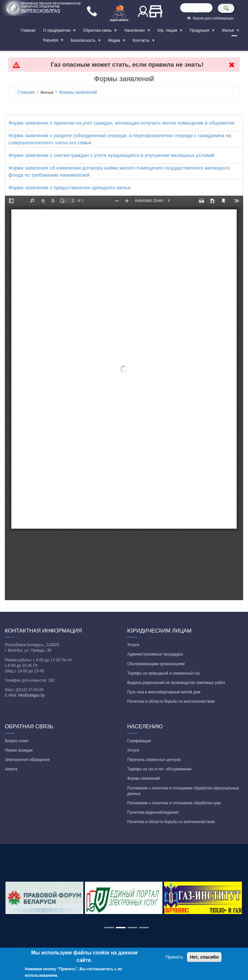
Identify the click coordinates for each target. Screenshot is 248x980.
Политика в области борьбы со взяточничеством (171, 701)
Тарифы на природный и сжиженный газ (163, 673)
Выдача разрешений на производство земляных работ (176, 683)
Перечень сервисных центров (154, 760)
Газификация (139, 741)
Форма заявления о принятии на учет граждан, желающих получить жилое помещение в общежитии (121, 123)
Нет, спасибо (204, 957)
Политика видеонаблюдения (153, 812)
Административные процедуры (155, 654)
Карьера (52, 41)
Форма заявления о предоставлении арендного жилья (69, 187)
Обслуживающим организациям (156, 664)
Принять (175, 957)
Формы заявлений (78, 92)
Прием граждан (19, 750)
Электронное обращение (27, 760)
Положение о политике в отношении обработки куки (174, 803)
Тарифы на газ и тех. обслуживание (159, 769)
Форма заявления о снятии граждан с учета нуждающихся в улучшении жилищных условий (111, 155)
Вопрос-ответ (17, 741)
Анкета (11, 769)
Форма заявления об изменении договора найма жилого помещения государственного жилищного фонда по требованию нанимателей (119, 171)
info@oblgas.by (31, 695)
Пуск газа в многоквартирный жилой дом (164, 692)
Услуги (133, 645)
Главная (28, 30)
